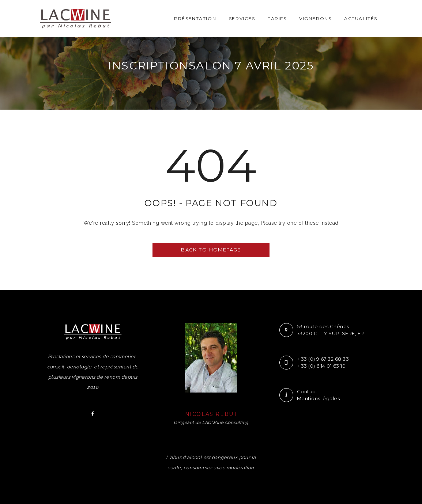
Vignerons (315, 18)
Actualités (361, 18)
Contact (307, 391)
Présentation (195, 18)
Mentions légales (319, 398)
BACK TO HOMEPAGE (211, 250)
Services (242, 18)
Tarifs (277, 18)
